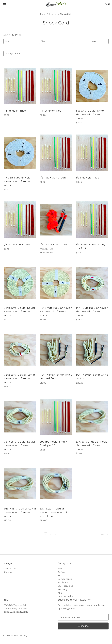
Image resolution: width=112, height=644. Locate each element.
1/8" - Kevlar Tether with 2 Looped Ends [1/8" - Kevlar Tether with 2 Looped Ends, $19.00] (56, 377)
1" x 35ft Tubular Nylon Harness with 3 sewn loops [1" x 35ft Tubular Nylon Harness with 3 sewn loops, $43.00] (18, 181)
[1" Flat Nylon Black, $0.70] (20, 86)
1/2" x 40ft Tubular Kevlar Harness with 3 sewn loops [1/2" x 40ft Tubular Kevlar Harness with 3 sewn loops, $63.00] (56, 312)
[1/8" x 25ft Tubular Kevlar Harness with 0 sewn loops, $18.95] (20, 417)
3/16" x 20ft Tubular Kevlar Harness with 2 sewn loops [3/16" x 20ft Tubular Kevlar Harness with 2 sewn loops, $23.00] (53, 512)
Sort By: (9, 53)
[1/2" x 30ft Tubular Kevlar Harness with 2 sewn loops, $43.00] (20, 283)
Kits (60, 576)
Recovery (63, 589)
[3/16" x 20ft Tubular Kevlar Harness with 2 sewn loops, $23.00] (56, 483)
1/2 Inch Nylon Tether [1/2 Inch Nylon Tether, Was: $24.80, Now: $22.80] (53, 244)
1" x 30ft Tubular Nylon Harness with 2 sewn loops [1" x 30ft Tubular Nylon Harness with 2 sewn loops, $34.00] (90, 114)
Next (104, 535)
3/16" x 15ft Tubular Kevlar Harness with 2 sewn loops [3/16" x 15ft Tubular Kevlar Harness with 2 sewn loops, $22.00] (92, 445)
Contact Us (10, 569)
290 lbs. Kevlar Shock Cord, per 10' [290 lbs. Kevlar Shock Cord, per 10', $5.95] (53, 444)
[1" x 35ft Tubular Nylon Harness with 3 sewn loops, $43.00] (20, 153)
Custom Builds (66, 596)
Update (92, 41)
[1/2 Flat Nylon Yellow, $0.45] (20, 220)
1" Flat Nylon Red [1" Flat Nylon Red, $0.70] (50, 111)
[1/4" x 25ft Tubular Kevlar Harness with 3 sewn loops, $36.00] (20, 350)
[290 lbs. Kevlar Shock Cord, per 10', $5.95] (56, 417)
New (60, 569)
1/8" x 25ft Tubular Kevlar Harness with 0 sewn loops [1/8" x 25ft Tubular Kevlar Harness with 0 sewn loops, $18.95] (19, 445)
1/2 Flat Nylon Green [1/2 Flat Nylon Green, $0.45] (53, 178)
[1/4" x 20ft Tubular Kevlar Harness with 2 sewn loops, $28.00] (92, 283)
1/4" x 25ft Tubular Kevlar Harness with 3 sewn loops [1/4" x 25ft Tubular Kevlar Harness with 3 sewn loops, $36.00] (19, 378)
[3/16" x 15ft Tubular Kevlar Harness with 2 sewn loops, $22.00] (92, 417)
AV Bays (62, 572)
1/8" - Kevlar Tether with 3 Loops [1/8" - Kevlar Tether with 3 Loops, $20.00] (92, 377)
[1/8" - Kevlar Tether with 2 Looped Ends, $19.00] (56, 350)
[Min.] (20, 41)
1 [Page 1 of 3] (46, 534)
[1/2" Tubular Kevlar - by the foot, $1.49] (92, 220)
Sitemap (8, 572)
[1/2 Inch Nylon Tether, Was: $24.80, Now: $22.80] (56, 220)
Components (65, 579)
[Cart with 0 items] (107, 4)
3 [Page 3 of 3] (56, 534)
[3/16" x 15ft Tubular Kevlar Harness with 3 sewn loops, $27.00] (20, 483)
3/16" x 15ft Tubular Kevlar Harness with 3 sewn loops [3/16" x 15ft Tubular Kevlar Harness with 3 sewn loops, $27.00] (20, 512)
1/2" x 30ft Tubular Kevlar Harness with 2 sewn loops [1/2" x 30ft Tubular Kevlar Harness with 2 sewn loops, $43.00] (19, 312)
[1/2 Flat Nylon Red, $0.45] (92, 153)
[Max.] (56, 41)
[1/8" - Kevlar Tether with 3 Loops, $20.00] (92, 350)
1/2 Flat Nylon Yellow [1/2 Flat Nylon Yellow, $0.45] (17, 244)
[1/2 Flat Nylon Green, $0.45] (56, 153)
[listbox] (25, 54)
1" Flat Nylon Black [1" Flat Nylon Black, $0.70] (15, 111)
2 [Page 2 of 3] (51, 534)
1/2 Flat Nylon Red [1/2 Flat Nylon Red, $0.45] (88, 178)
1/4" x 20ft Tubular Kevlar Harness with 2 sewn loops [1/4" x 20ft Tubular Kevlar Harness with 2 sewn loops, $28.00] (92, 312)
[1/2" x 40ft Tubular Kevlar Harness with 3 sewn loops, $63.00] (56, 283)
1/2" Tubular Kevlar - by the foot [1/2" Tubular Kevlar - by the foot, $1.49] (91, 246)
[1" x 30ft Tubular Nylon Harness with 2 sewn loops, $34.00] (92, 86)
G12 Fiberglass (65, 586)
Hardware (63, 582)
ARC (60, 593)
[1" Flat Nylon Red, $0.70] (56, 86)
